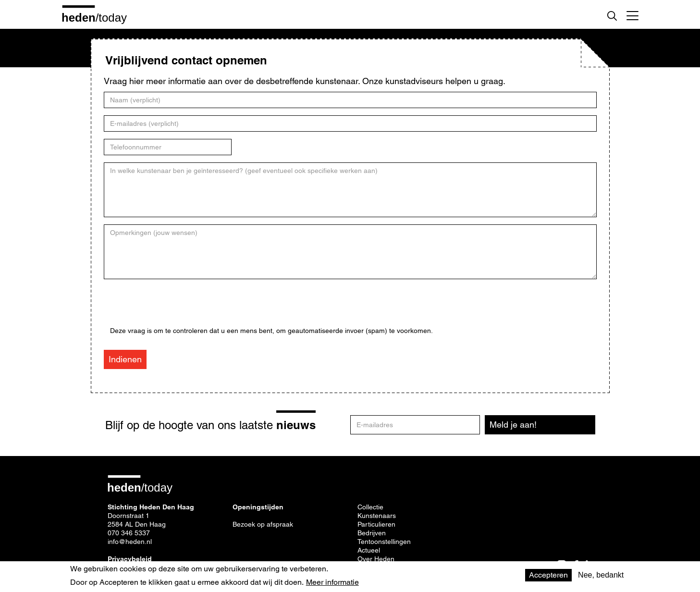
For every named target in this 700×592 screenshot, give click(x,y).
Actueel (369, 550)
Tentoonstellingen (384, 542)
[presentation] (183, 308)
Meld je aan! (513, 425)
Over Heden (376, 559)
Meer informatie (332, 582)
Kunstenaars (377, 516)
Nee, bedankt (601, 575)
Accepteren (548, 575)
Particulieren (376, 524)
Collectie (370, 507)
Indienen (125, 359)
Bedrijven (372, 533)
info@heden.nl (130, 542)
